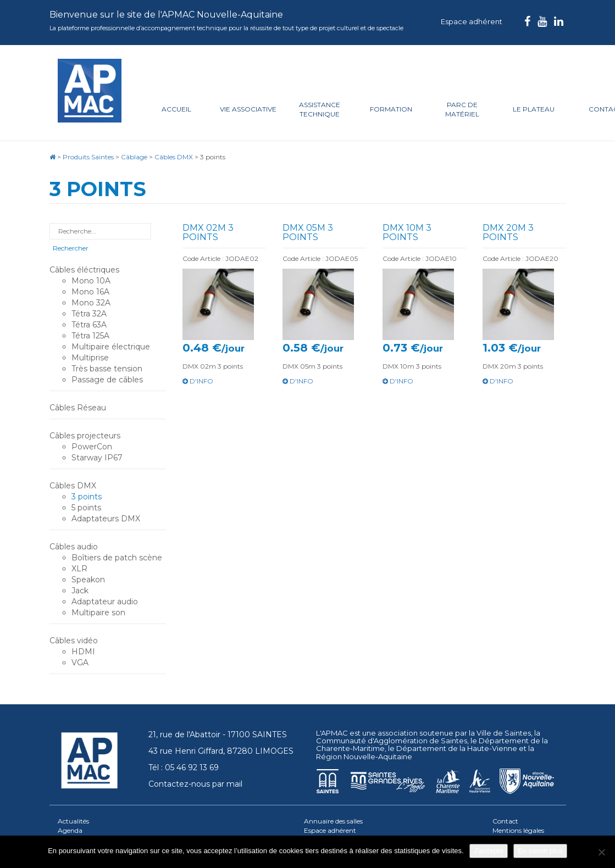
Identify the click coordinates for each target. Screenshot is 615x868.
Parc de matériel (462, 109)
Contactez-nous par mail (195, 784)
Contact (505, 821)
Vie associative (248, 109)
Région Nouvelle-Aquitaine (364, 756)
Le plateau (534, 109)
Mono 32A (91, 303)
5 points (86, 508)
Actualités (73, 821)
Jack (80, 591)
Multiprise (90, 358)
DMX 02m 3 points (208, 233)
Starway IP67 (97, 458)
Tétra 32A (89, 314)
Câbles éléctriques (84, 270)
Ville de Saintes (504, 733)
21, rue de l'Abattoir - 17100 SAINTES (218, 735)
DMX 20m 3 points (508, 233)
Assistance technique (320, 109)
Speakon (88, 580)
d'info (198, 381)
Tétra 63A (89, 325)
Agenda (70, 830)
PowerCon (92, 447)
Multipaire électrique (111, 347)
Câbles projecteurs (85, 436)
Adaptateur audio (105, 602)
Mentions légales (518, 830)
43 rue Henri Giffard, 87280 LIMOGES (221, 751)
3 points (87, 497)
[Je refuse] (601, 852)
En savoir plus (540, 851)
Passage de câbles (107, 380)
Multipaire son (98, 613)
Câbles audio (74, 547)
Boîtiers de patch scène (117, 558)
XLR (79, 569)
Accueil (176, 109)
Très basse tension (107, 369)
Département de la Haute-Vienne (457, 748)
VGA (80, 663)
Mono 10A (91, 281)
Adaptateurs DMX (106, 519)
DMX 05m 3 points (308, 233)
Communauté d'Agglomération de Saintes (392, 741)
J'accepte (489, 851)
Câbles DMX (73, 486)
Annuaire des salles (333, 821)
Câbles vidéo (74, 641)
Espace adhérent (472, 21)
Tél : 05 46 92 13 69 (184, 767)
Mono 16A (90, 292)
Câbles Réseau (78, 408)
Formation (391, 109)
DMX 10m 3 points (407, 233)
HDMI (83, 652)
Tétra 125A (90, 336)
